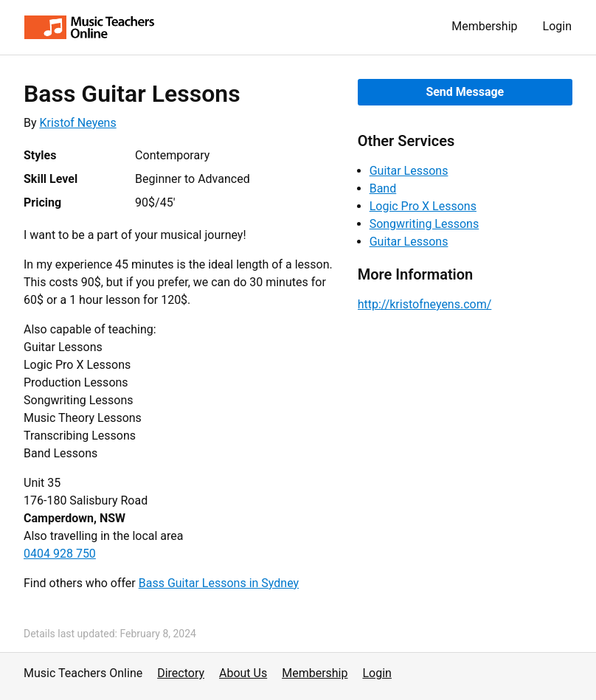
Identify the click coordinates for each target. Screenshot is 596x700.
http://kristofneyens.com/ (425, 304)
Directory (181, 673)
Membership (484, 26)
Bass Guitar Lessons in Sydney (219, 583)
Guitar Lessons (409, 171)
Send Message (465, 92)
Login (557, 26)
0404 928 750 (60, 554)
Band (383, 188)
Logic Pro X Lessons (423, 206)
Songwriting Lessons (425, 224)
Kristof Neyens (78, 123)
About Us (243, 673)
